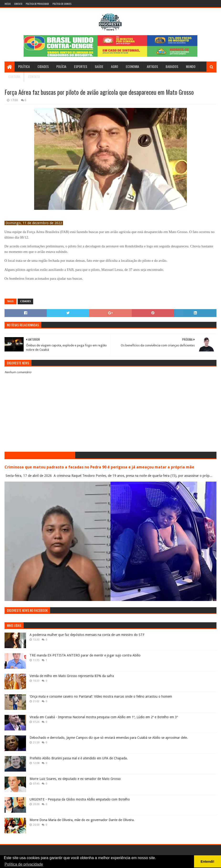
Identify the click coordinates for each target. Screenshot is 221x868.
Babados (172, 66)
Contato (18, 4)
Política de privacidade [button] (24, 864)
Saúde (99, 66)
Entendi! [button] (208, 862)
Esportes (81, 66)
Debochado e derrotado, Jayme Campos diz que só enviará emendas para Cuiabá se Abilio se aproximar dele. (109, 738)
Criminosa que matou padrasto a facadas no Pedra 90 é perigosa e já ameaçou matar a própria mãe (99, 467)
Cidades (43, 66)
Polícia (61, 66)
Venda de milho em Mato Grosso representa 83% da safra (72, 676)
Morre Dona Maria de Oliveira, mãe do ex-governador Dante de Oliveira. (82, 820)
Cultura (14, 76)
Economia (132, 66)
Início (8, 4)
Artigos (152, 66)
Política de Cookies (62, 4)
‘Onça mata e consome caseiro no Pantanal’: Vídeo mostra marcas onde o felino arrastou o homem (101, 696)
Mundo (191, 66)
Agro (115, 66)
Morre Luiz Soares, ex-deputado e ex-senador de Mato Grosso (75, 779)
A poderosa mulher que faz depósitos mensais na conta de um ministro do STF (87, 635)
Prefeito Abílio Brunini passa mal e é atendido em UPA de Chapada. (79, 758)
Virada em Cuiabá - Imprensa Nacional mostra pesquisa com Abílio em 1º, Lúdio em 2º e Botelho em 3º (104, 717)
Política (24, 66)
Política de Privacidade (37, 4)
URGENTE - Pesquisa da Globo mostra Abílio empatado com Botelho (80, 799)
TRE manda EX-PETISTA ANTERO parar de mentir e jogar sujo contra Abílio (85, 655)
